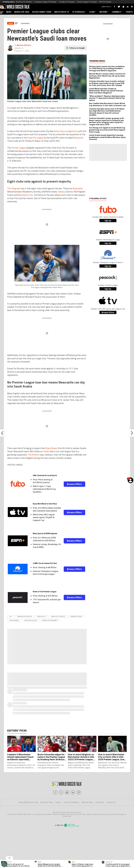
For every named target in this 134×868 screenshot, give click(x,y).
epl (11, 616)
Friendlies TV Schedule (67, 2)
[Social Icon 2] (67, 792)
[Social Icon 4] (79, 792)
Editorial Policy (87, 802)
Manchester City (25, 195)
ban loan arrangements (67, 131)
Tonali (46, 451)
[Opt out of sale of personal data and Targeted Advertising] (4, 864)
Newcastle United (58, 616)
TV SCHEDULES (79, 12)
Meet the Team (47, 802)
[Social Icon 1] (61, 792)
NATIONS (104, 12)
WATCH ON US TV (62, 12)
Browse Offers (74, 484)
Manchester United (25, 616)
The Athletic (34, 455)
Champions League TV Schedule (45, 2)
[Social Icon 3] (73, 792)
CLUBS (93, 12)
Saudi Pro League (35, 138)
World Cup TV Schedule (24, 2)
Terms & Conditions (71, 802)
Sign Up (108, 221)
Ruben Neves (51, 448)
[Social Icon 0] (55, 792)
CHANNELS (117, 12)
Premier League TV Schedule (87, 2)
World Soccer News (50, 620)
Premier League (18, 148)
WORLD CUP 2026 (22, 12)
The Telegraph (14, 188)
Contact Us (111, 802)
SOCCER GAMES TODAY (42, 12)
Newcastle (78, 138)
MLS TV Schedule (105, 2)
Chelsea (61, 192)
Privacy (58, 802)
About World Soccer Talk (28, 802)
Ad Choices (100, 802)
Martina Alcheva (24, 45)
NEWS (9, 12)
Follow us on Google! (77, 47)
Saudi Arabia (14, 620)
